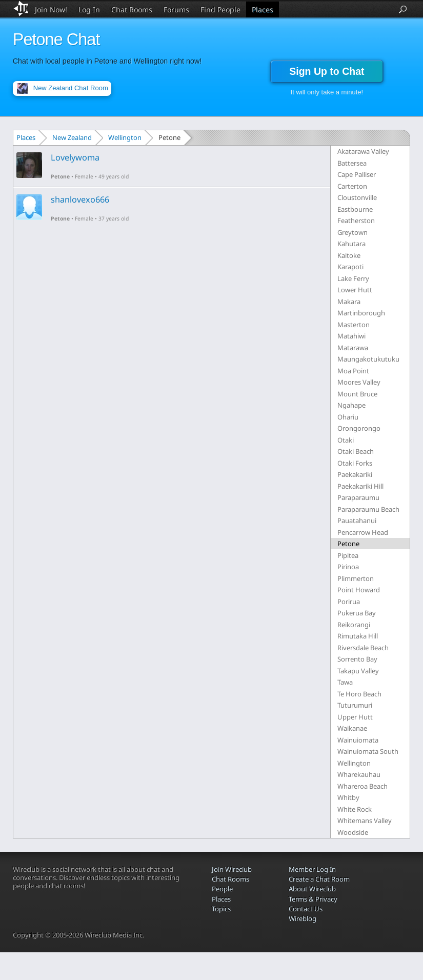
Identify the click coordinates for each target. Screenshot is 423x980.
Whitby (348, 797)
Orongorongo (359, 428)
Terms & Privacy (313, 899)
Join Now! (51, 9)
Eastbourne (355, 209)
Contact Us (306, 909)
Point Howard (359, 590)
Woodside (353, 832)
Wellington (125, 137)
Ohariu (348, 417)
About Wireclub (312, 889)
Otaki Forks (355, 463)
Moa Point (353, 371)
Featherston (356, 221)
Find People (220, 9)
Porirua (349, 602)
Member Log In (312, 869)
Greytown (352, 232)
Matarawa (353, 348)
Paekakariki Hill (360, 486)
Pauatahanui (357, 521)
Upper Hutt (355, 717)
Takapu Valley (358, 671)
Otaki (346, 440)
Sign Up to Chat (327, 71)
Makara (349, 302)
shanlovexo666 (80, 199)
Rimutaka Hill (358, 636)
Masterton (354, 325)
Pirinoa (348, 567)
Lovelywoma (75, 157)
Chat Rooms (132, 9)
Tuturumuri (355, 705)
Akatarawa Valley (363, 151)
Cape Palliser (357, 174)
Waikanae (352, 728)
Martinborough (361, 313)
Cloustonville (357, 197)
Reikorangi (354, 625)
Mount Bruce (357, 394)
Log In (89, 9)
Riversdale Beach (363, 648)
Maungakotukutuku (368, 359)
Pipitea (348, 555)
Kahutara (351, 244)
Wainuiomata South (368, 751)
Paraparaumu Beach (368, 509)
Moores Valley (359, 382)
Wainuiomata (358, 740)
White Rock (355, 809)
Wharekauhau (359, 774)
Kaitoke (349, 255)
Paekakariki (355, 474)
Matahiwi (351, 336)
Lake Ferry (353, 278)
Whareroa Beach (362, 786)
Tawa (345, 682)
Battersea (352, 163)
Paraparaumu (358, 497)
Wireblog (303, 918)
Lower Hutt (355, 290)
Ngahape (351, 405)
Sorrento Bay (357, 659)
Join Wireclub (232, 869)
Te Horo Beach (359, 694)
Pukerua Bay (357, 613)
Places (263, 9)
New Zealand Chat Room (71, 88)
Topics (221, 909)
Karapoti (350, 267)
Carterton (352, 186)
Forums (176, 9)
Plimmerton (356, 578)
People (222, 889)
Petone (60, 176)
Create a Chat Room (319, 879)
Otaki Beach (356, 451)
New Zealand (72, 137)
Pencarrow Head (363, 532)
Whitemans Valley (365, 821)
